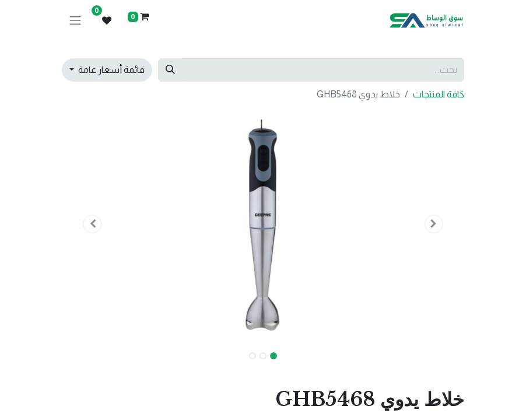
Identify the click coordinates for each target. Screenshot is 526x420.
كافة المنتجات (439, 94)
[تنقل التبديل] (75, 21)
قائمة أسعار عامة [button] (111, 70)
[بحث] (170, 70)
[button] (434, 224)
